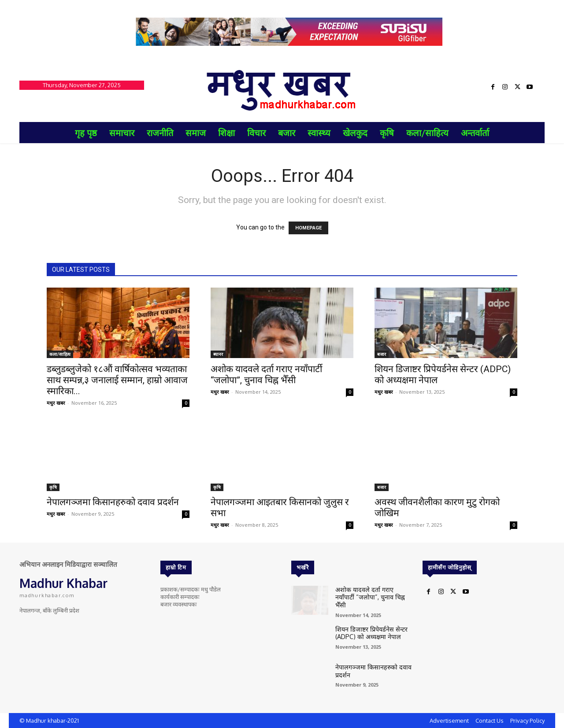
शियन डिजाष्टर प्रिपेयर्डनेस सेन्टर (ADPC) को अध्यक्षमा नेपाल (367, 630)
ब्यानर (218, 354)
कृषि (53, 487)
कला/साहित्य (60, 354)
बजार (382, 354)
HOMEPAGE (308, 228)
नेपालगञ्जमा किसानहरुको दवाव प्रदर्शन (113, 502)
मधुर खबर (56, 403)
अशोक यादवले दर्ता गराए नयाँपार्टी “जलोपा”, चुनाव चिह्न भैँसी (266, 375)
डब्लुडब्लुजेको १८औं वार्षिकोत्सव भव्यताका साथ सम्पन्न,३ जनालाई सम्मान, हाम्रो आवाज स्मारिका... (117, 380)
